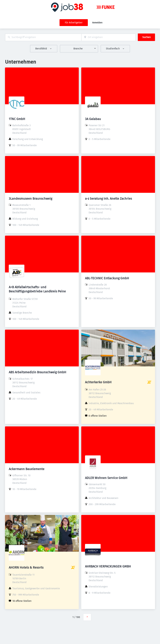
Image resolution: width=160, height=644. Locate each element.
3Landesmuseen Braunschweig (30, 199)
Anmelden (97, 23)
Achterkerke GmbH (98, 382)
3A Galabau (93, 119)
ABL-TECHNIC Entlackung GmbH (107, 278)
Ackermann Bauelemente (27, 469)
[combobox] (43, 37)
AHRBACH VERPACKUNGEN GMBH (108, 566)
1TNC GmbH (17, 119)
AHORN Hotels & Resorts (26, 567)
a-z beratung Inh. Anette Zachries (108, 199)
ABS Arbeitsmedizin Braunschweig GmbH (37, 372)
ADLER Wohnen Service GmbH (106, 478)
